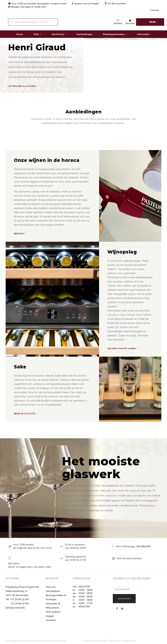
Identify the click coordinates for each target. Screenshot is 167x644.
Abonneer (124, 599)
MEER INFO (20, 234)
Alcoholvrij (59, 34)
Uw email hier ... (123, 589)
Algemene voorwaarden (96, 641)
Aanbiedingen (84, 34)
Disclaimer (115, 641)
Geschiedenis (53, 591)
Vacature (51, 620)
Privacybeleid (129, 641)
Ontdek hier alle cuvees (23, 86)
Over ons (51, 587)
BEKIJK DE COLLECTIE (26, 413)
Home (20, 34)
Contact (154, 10)
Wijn (37, 34)
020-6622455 (143, 546)
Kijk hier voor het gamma (123, 348)
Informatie (144, 34)
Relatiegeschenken (115, 34)
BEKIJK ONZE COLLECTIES (76, 520)
